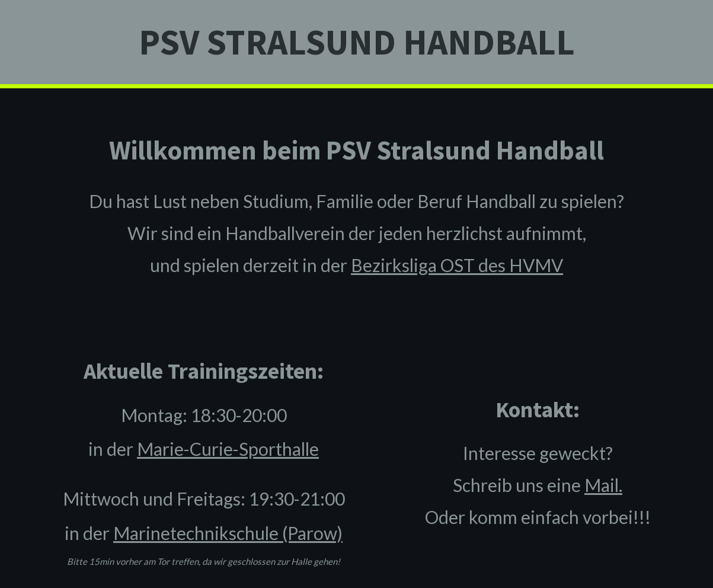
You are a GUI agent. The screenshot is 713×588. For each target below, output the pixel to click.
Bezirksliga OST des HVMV (457, 265)
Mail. (603, 485)
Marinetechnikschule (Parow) (228, 533)
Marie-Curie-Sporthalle (228, 449)
